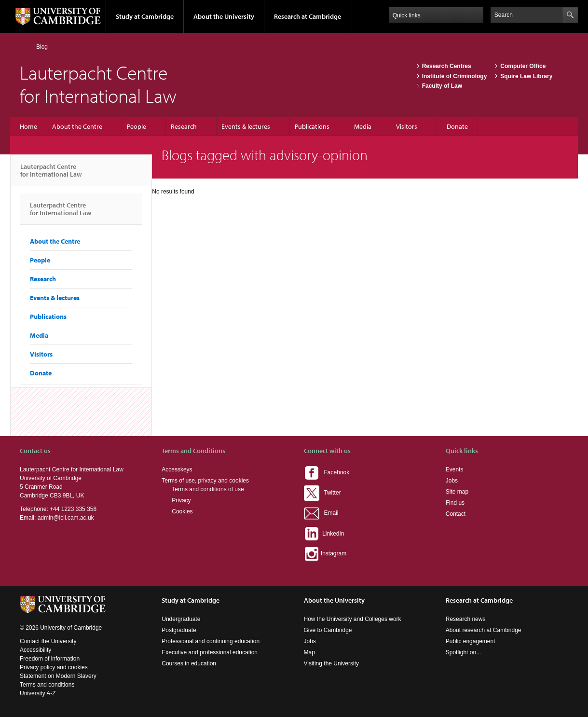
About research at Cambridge (484, 630)
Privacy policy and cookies (54, 667)
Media (363, 126)
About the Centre (77, 126)
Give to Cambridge (328, 630)
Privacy (181, 500)
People (137, 126)
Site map (457, 492)
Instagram (325, 553)
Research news (466, 619)
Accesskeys (177, 469)
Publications (312, 126)
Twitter (322, 493)
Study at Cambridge (145, 16)
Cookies (182, 511)
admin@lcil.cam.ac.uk (66, 518)
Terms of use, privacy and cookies (205, 481)
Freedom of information (50, 659)
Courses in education (189, 663)
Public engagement (471, 641)
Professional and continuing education (211, 641)
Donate (457, 126)
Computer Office (523, 66)
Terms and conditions (47, 685)
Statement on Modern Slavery (58, 676)
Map (309, 652)
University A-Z (38, 693)
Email (321, 513)
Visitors (407, 126)
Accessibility (35, 650)
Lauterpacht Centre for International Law (51, 174)
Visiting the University (332, 663)
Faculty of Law (442, 86)
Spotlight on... (463, 652)
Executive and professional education (210, 652)
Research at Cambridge (308, 16)
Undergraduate (181, 619)
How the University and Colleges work (353, 619)
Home (24, 47)
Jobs (452, 481)
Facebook (327, 472)
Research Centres (447, 66)
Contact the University (48, 641)
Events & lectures (246, 126)
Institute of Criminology (455, 76)
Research (184, 126)
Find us (455, 503)
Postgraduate (179, 630)
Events (455, 469)
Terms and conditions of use (208, 489)
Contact (456, 514)
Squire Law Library (526, 76)
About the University (224, 16)
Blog (42, 47)
